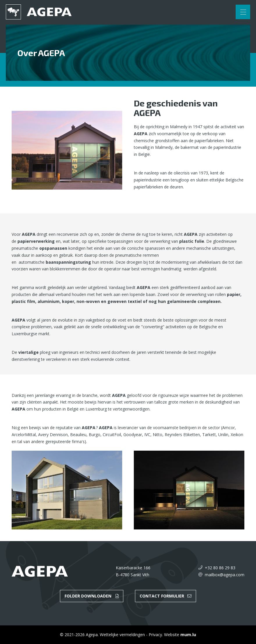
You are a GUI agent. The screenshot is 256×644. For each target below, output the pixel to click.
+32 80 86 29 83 (220, 568)
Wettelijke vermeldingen (122, 635)
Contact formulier (162, 596)
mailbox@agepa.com (225, 575)
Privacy (155, 635)
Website (172, 635)
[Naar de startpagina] (39, 12)
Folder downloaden (88, 596)
